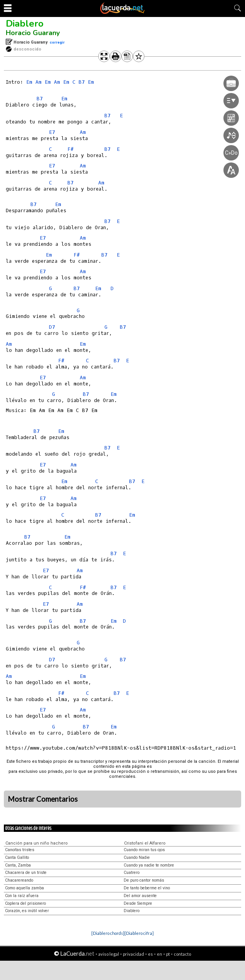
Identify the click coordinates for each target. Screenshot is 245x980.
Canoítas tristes (20, 850)
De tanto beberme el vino (147, 888)
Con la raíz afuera (22, 896)
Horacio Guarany (33, 33)
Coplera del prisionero (25, 903)
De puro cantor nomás (144, 880)
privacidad (133, 954)
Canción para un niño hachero (37, 843)
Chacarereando (19, 880)
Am (39, 82)
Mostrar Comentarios (43, 799)
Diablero (25, 24)
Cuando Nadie (137, 857)
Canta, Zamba (18, 865)
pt (168, 954)
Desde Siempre (138, 903)
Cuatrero (132, 873)
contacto (182, 954)
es (150, 954)
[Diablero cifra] (139, 933)
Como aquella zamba (24, 888)
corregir (57, 42)
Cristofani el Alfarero (145, 843)
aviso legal (109, 954)
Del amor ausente (140, 896)
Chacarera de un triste (26, 873)
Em (29, 82)
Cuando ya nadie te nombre (149, 865)
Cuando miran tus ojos (144, 850)
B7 (82, 82)
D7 (52, 327)
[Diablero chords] (108, 933)
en (159, 954)
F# (70, 149)
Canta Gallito (17, 857)
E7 (52, 132)
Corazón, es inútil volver (27, 911)
